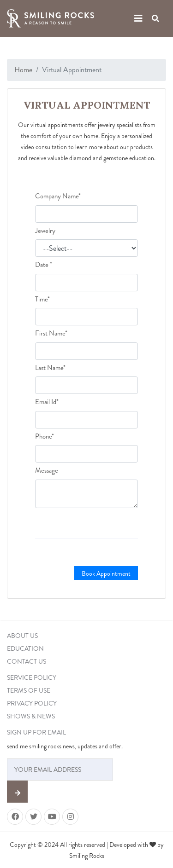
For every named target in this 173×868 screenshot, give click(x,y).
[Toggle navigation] (138, 19)
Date (44, 265)
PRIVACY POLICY (32, 703)
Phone (45, 436)
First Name (51, 333)
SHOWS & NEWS (31, 716)
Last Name (50, 368)
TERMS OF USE (29, 690)
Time (42, 299)
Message (47, 470)
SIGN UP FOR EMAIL (36, 732)
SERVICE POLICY (32, 677)
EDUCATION (25, 648)
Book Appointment (106, 573)
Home (23, 70)
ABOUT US (22, 636)
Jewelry (45, 231)
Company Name (58, 196)
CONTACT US (27, 661)
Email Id (47, 402)
